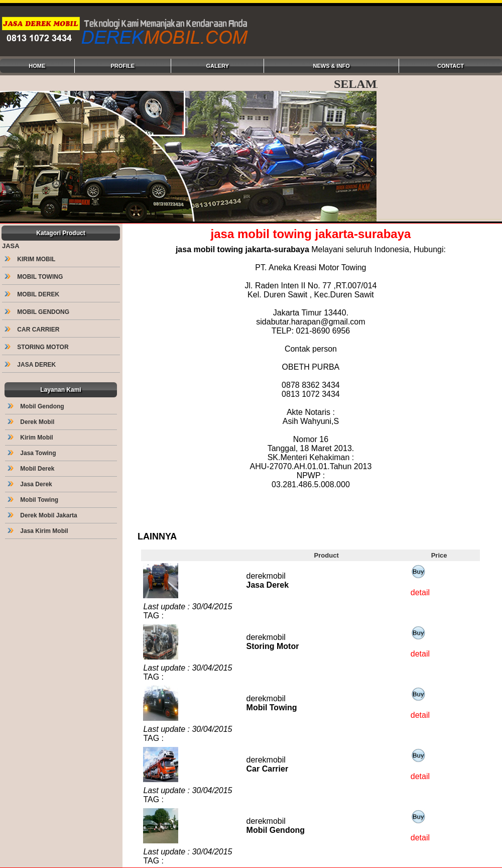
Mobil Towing (34, 500)
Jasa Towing (33, 453)
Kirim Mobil (31, 438)
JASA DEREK (31, 365)
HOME (37, 66)
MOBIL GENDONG (38, 312)
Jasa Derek (31, 484)
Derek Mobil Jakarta (43, 515)
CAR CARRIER (33, 330)
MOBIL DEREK (33, 294)
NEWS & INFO (332, 66)
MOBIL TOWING (35, 277)
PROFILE (122, 66)
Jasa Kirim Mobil (39, 531)
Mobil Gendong (37, 406)
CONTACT (451, 66)
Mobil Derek (32, 469)
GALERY (217, 66)
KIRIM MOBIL (31, 259)
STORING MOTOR (37, 347)
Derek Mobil (32, 422)
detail (420, 592)
